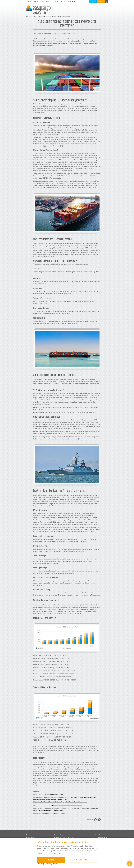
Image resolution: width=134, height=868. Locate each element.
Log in (93, 1)
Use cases (46, 1)
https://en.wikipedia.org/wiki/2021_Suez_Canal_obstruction (67, 805)
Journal (55, 1)
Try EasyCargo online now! (63, 835)
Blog (63, 1)
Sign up (101, 1)
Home (27, 16)
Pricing (36, 1)
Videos (28, 1)
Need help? (72, 1)
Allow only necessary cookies (47, 864)
